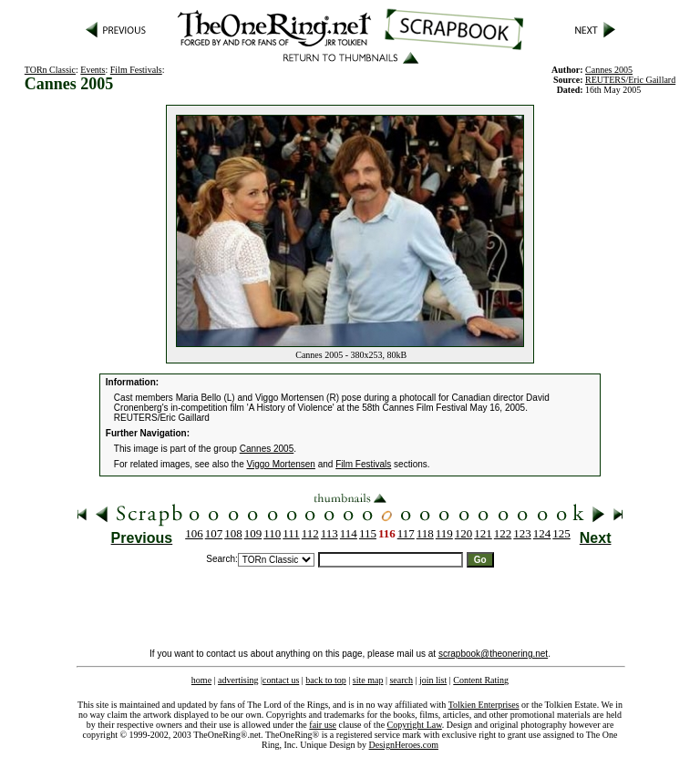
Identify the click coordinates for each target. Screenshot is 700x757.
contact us (281, 680)
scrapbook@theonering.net (493, 654)
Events (93, 70)
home (201, 680)
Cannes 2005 (267, 449)
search (401, 680)
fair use (323, 725)
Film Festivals (136, 70)
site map (368, 680)
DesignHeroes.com (404, 745)
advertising (238, 680)
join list (433, 680)
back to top (325, 680)
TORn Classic (50, 70)
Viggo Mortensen (281, 464)
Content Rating (481, 680)
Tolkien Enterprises (484, 705)
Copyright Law (415, 725)
